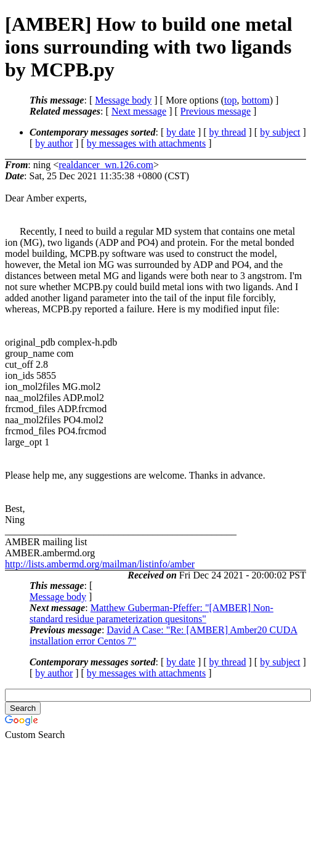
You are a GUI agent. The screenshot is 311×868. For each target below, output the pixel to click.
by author (54, 143)
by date (181, 132)
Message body (123, 100)
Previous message (216, 111)
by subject (280, 132)
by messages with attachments (146, 143)
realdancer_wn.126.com (106, 165)
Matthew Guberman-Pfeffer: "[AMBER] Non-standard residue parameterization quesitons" (151, 613)
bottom (255, 100)
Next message (139, 111)
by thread (228, 132)
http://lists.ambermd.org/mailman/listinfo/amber (100, 564)
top (230, 100)
